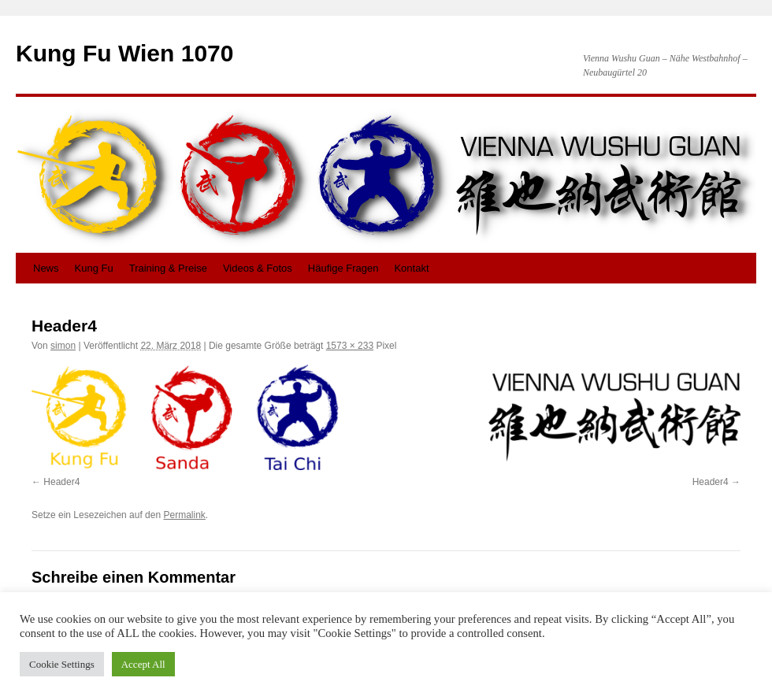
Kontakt (411, 268)
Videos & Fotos (258, 268)
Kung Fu (94, 268)
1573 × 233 (350, 346)
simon (63, 346)
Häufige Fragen (343, 268)
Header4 (61, 482)
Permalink (184, 515)
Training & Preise (168, 268)
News (46, 268)
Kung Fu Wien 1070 (124, 53)
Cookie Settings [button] (62, 664)
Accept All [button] (143, 664)
